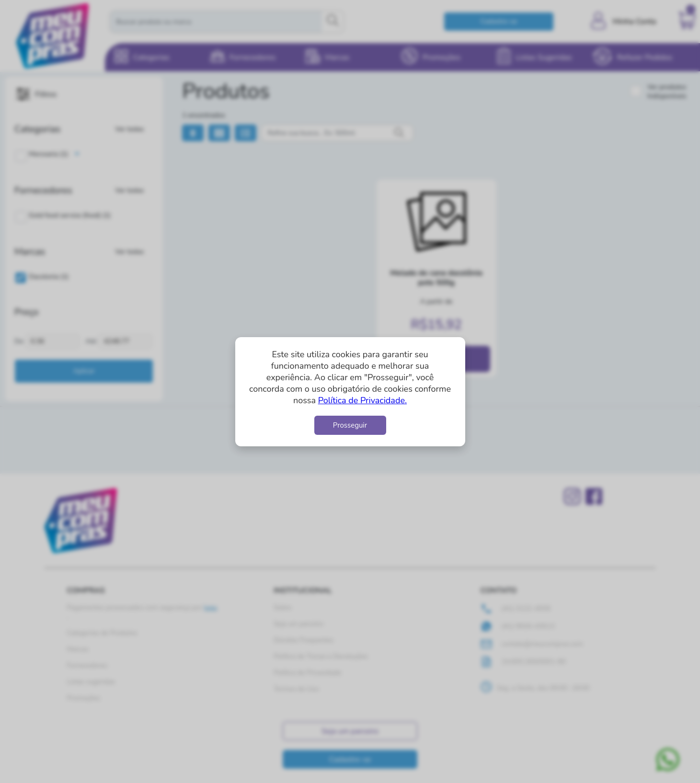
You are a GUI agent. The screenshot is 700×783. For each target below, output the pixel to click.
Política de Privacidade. (362, 400)
